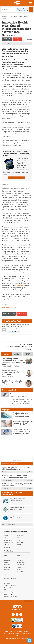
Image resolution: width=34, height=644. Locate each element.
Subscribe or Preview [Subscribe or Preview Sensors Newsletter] (16, 518)
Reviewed (29, 39)
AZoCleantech (8, 543)
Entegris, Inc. (9, 472)
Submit (29, 349)
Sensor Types (21, 562)
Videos (6, 562)
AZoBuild (7, 547)
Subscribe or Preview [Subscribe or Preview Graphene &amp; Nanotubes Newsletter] (16, 509)
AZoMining (20, 536)
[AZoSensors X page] (21, 614)
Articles (7, 558)
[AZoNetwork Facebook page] (17, 614)
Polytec (7, 488)
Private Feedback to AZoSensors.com (21, 346)
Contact (7, 581)
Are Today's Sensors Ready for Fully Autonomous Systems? (22, 415)
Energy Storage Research (17, 499)
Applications (21, 560)
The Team (20, 572)
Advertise (7, 583)
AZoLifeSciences (22, 545)
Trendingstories (28, 354)
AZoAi (19, 540)
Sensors (12, 516)
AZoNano (7, 538)
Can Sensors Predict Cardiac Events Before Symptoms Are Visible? (22, 431)
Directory (7, 567)
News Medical (21, 543)
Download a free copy (17, 178)
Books (19, 555)
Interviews (7, 565)
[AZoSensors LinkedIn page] (13, 614)
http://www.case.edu (9, 307)
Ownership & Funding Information (11, 595)
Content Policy (9, 592)
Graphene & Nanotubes (17, 507)
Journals (7, 569)
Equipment (8, 560)
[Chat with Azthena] (29, 640)
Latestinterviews (6, 354)
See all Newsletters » (9, 524)
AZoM (6, 536)
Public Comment (27, 344)
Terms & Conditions (10, 586)
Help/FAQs (20, 567)
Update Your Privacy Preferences (17, 639)
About (6, 574)
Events (19, 558)
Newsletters (21, 565)
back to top (28, 601)
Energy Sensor (18, 17)
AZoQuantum (21, 538)
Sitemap (20, 569)
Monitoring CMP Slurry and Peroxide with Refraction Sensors (16, 468)
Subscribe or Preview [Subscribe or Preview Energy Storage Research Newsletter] (16, 501)
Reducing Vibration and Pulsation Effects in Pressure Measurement (15, 476)
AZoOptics (7, 545)
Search (6, 576)
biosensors (20, 285)
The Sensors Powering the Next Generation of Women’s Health (23, 423)
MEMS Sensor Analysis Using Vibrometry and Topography (17, 485)
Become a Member (10, 579)
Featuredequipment (17, 354)
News (11, 17)
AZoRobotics (8, 540)
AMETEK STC (9, 480)
